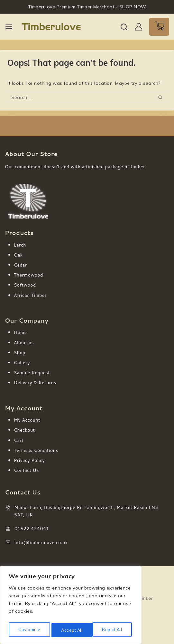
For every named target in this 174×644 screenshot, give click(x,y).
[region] (71, 606)
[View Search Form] (124, 27)
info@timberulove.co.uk (41, 542)
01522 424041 (32, 529)
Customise (29, 630)
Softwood (25, 285)
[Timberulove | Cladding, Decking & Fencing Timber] (51, 27)
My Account (27, 420)
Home (20, 332)
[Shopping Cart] (159, 27)
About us (24, 343)
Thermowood (28, 275)
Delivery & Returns (35, 383)
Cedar (20, 265)
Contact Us (26, 470)
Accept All (113, 630)
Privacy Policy (29, 460)
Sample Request (32, 373)
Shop (20, 353)
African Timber (30, 295)
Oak (18, 255)
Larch (20, 245)
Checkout (24, 430)
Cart (19, 440)
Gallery (22, 363)
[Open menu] (9, 27)
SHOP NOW (133, 7)
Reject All (71, 630)
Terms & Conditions (36, 450)
